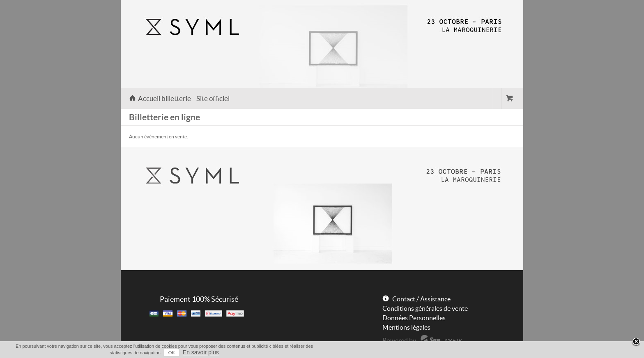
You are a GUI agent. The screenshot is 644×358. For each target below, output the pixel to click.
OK (172, 353)
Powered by (399, 340)
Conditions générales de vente (425, 308)
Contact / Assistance (421, 299)
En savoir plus (201, 352)
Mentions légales (406, 327)
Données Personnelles (414, 318)
